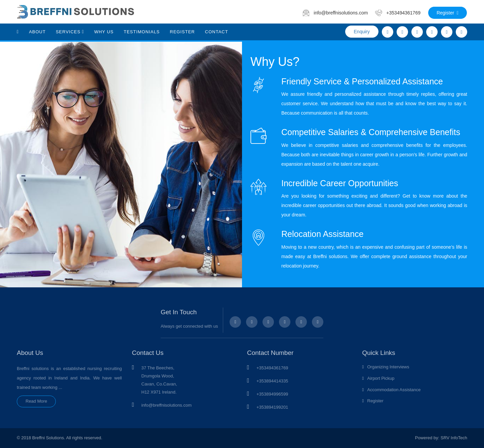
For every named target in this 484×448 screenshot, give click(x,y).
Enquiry (362, 32)
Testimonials (142, 32)
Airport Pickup (381, 378)
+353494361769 (272, 368)
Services (70, 32)
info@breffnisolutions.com (167, 405)
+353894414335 (272, 381)
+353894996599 (272, 394)
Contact (217, 32)
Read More (36, 401)
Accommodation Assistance (394, 390)
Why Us (104, 32)
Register (448, 13)
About (37, 32)
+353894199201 (272, 407)
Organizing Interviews (388, 367)
